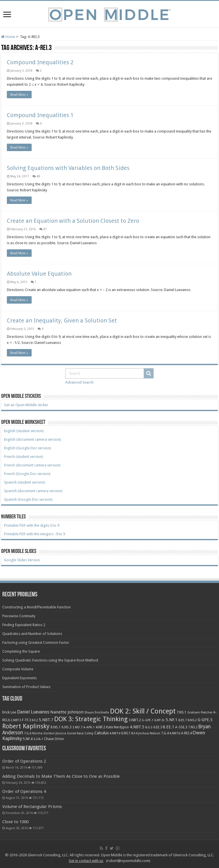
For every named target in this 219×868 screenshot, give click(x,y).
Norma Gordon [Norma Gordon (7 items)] (43, 733)
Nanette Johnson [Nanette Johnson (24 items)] (67, 712)
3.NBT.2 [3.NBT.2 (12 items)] (135, 720)
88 (38, 176)
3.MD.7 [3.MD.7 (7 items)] (77, 727)
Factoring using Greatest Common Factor (36, 643)
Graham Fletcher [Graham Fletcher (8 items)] (200, 712)
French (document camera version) (32, 465)
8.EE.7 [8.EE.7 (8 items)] (182, 720)
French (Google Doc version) (27, 474)
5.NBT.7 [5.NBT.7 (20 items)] (46, 720)
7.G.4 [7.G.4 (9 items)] (165, 733)
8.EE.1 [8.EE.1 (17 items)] (169, 727)
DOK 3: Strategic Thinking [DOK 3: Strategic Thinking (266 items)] (91, 719)
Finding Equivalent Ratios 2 (24, 625)
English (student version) (24, 431)
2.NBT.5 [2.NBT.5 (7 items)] (16, 720)
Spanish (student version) (25, 482)
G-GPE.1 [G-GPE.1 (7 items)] (148, 720)
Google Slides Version (22, 560)
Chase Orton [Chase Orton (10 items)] (54, 739)
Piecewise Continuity (19, 616)
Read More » (19, 95)
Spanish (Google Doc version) (28, 499)
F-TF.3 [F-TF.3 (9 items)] (26, 720)
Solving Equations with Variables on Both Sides (68, 168)
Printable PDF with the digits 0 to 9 (32, 525)
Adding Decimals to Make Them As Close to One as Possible (61, 776)
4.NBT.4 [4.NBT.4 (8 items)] (115, 733)
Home (8, 37)
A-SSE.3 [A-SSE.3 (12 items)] (181, 727)
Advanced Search (79, 382)
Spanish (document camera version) (33, 491)
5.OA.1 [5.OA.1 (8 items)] (38, 739)
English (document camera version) (33, 439)
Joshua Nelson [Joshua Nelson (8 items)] (149, 733)
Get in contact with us (86, 861)
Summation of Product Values (26, 687)
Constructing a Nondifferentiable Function (36, 607)
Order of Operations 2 (24, 761)
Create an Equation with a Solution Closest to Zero (73, 221)
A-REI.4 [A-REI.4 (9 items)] (186, 733)
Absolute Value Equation (39, 274)
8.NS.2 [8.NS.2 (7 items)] (192, 720)
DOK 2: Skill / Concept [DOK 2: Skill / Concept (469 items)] (143, 711)
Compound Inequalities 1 (40, 115)
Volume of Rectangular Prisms (32, 807)
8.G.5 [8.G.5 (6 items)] (149, 727)
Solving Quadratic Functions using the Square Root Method (50, 660)
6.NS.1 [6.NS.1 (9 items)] (126, 733)
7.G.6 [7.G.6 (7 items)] (28, 733)
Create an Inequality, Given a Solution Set (62, 320)
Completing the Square (21, 651)
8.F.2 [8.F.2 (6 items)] (35, 720)
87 (45, 229)
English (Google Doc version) (28, 448)
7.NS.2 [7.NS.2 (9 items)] (193, 727)
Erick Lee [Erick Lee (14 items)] (9, 712)
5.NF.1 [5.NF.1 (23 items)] (172, 720)
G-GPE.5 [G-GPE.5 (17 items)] (205, 720)
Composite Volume (18, 669)
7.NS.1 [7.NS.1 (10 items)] (182, 712)
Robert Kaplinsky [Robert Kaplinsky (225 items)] (26, 726)
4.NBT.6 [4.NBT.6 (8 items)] (175, 733)
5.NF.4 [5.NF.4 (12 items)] (28, 739)
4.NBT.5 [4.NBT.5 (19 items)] (137, 727)
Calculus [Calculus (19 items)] (102, 733)
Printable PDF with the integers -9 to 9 (35, 534)
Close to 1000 (15, 822)
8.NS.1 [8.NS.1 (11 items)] (56, 727)
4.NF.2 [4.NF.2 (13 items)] (100, 727)
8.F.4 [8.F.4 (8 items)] (134, 733)
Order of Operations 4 (24, 791)
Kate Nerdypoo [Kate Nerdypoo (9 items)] (117, 727)
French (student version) (24, 457)
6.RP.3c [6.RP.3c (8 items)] (160, 720)
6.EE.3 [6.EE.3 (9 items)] (158, 727)
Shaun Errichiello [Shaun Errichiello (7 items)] (97, 712)
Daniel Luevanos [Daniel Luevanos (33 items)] (33, 712)
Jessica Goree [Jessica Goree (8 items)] (66, 733)
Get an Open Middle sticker (26, 405)
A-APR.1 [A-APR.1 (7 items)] (89, 727)
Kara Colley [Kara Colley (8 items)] (85, 733)
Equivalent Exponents (20, 678)
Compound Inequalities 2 (40, 62)
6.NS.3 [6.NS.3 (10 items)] (67, 727)
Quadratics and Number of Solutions (32, 634)
